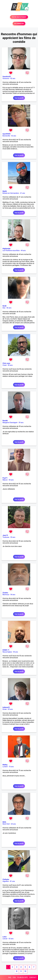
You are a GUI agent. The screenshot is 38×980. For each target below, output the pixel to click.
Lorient (5, 767)
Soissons (6, 78)
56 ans (9, 308)
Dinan (5, 709)
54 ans (13, 595)
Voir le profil (19, 98)
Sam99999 (6, 134)
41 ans (22, 193)
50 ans (10, 365)
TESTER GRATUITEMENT (19, 17)
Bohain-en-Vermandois (11, 193)
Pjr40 (4, 306)
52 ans (14, 136)
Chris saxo (6, 363)
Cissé (5, 365)
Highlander (6, 249)
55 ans (11, 480)
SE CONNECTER (19, 24)
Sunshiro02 (7, 77)
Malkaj (5, 765)
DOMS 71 (6, 650)
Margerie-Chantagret (10, 423)
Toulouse (6, 537)
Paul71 (5, 478)
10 (25, 971)
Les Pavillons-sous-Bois (11, 250)
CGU (14, 977)
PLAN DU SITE (23, 977)
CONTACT (33, 977)
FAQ (10, 977)
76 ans (11, 767)
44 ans (23, 250)
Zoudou (5, 593)
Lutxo (5, 937)
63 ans (10, 709)
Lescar (5, 939)
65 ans (13, 824)
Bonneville (6, 136)
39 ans (21, 423)
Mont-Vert (6, 824)
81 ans (12, 881)
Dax (4, 308)
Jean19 (5, 535)
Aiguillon (6, 881)
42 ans (13, 78)
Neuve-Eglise (7, 652)
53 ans (11, 939)
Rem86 (5, 421)
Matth (5, 191)
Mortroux (6, 595)
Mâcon (5, 480)
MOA (4, 822)
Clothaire (6, 879)
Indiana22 (6, 707)
